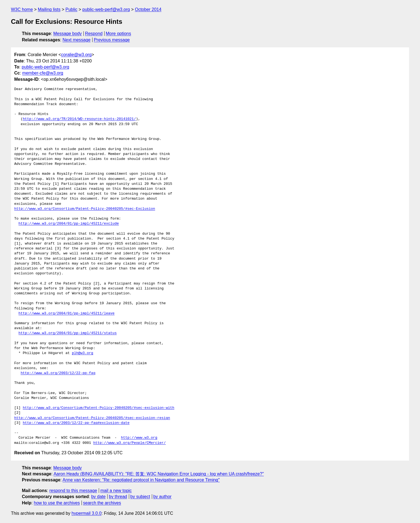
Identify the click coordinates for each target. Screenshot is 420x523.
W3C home (22, 9)
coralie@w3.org (76, 55)
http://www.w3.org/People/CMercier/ (130, 443)
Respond (94, 34)
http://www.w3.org (139, 438)
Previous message (112, 40)
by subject (140, 497)
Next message (77, 40)
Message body (68, 34)
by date (98, 497)
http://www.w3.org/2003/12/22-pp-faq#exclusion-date (76, 423)
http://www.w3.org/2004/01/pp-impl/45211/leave (67, 314)
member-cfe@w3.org (43, 73)
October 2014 (148, 9)
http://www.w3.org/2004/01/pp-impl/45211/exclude (69, 224)
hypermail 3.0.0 (86, 513)
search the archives (102, 503)
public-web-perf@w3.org (106, 9)
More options (119, 34)
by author (162, 497)
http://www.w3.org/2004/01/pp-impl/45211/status (68, 333)
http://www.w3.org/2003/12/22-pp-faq (58, 373)
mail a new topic (116, 491)
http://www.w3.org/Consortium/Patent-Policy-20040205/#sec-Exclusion (85, 209)
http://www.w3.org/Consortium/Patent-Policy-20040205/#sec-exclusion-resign (92, 418)
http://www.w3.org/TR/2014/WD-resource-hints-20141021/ (79, 119)
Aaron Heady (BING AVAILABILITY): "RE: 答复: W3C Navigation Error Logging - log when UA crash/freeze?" (159, 474)
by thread (118, 497)
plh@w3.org (83, 353)
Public (71, 9)
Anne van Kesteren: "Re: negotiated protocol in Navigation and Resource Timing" (141, 480)
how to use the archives (57, 503)
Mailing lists (49, 9)
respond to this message (73, 491)
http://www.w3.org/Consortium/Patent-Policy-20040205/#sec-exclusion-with (99, 408)
